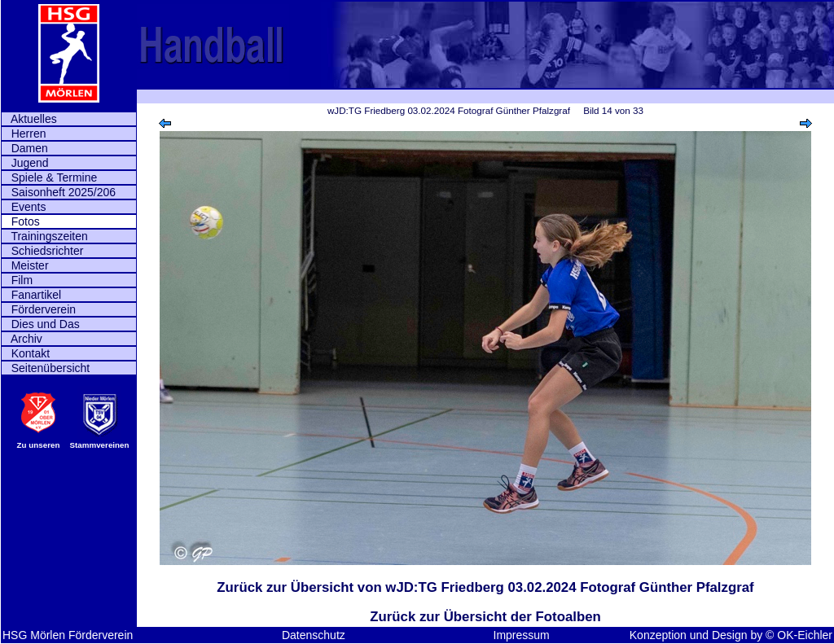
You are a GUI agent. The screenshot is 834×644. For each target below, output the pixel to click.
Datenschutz (314, 635)
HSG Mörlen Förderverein (68, 635)
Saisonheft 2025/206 (59, 192)
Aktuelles (29, 119)
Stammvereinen (100, 445)
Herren (24, 134)
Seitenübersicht (46, 368)
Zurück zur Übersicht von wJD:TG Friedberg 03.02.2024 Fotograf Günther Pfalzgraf (485, 587)
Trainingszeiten (45, 236)
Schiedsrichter (42, 251)
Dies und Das (41, 324)
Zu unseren (39, 445)
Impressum (522, 635)
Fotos (21, 221)
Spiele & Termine (49, 177)
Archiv (22, 339)
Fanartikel (31, 295)
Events (24, 207)
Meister (25, 265)
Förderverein (39, 309)
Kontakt (26, 353)
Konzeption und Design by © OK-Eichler (731, 635)
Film (17, 280)
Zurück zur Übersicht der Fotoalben (485, 617)
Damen (25, 148)
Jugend (25, 163)
